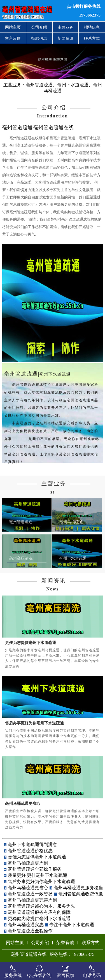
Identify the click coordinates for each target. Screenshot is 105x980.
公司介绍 (39, 27)
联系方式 (92, 38)
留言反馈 (13, 38)
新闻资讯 (66, 38)
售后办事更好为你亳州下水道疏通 (34, 723)
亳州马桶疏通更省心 (23, 803)
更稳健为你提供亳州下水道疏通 (39, 918)
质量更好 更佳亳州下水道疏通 (38, 875)
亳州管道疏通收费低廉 (81, 894)
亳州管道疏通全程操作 (30, 931)
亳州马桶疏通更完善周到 (32, 900)
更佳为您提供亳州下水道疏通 (31, 643)
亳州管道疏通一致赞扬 (30, 894)
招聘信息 (92, 27)
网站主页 (13, 27)
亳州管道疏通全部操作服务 (35, 869)
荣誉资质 (65, 943)
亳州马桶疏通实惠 (26, 925)
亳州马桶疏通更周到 (28, 863)
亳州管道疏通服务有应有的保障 (39, 912)
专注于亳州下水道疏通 (72, 925)
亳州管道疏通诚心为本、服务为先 (41, 906)
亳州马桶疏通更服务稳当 (78, 888)
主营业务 (66, 27)
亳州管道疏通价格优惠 (30, 851)
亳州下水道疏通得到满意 (32, 845)
